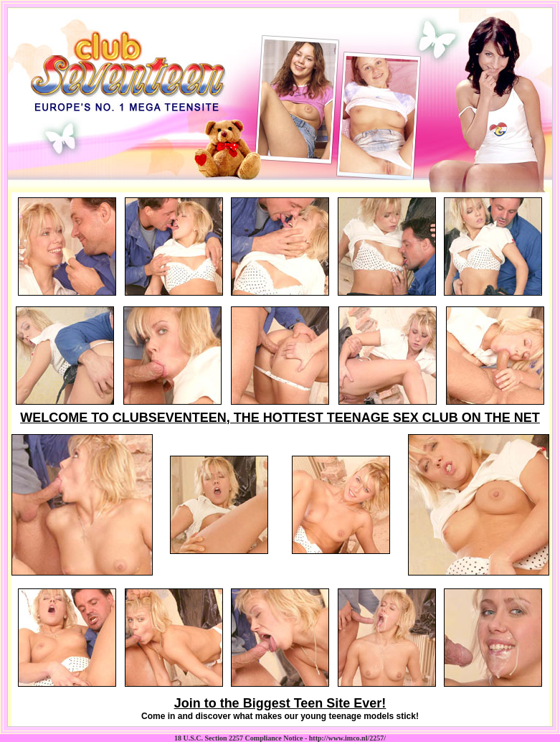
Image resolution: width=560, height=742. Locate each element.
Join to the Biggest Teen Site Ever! (280, 703)
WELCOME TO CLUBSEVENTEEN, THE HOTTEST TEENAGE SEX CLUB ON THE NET (280, 418)
